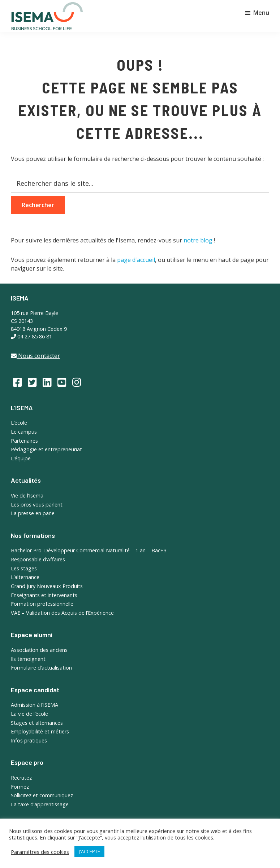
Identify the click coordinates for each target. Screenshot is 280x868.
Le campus (24, 432)
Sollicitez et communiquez (42, 795)
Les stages (24, 568)
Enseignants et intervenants (44, 595)
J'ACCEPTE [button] (89, 851)
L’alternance (25, 577)
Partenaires (24, 441)
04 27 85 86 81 (35, 336)
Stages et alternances (37, 723)
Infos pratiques (29, 740)
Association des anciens (39, 650)
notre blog (198, 240)
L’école (19, 423)
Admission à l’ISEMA (35, 705)
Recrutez (21, 778)
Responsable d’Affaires (38, 559)
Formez (20, 787)
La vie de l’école (29, 714)
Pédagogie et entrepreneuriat (46, 449)
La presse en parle (33, 513)
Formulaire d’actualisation (41, 668)
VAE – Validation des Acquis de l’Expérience (62, 613)
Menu (261, 13)
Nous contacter (35, 356)
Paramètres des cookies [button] (40, 852)
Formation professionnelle (42, 604)
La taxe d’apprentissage (40, 804)
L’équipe (21, 458)
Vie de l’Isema (27, 496)
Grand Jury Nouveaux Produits (47, 586)
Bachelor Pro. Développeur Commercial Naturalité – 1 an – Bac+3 (89, 550)
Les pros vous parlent (37, 505)
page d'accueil (136, 260)
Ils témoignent (28, 659)
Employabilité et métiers (40, 731)
